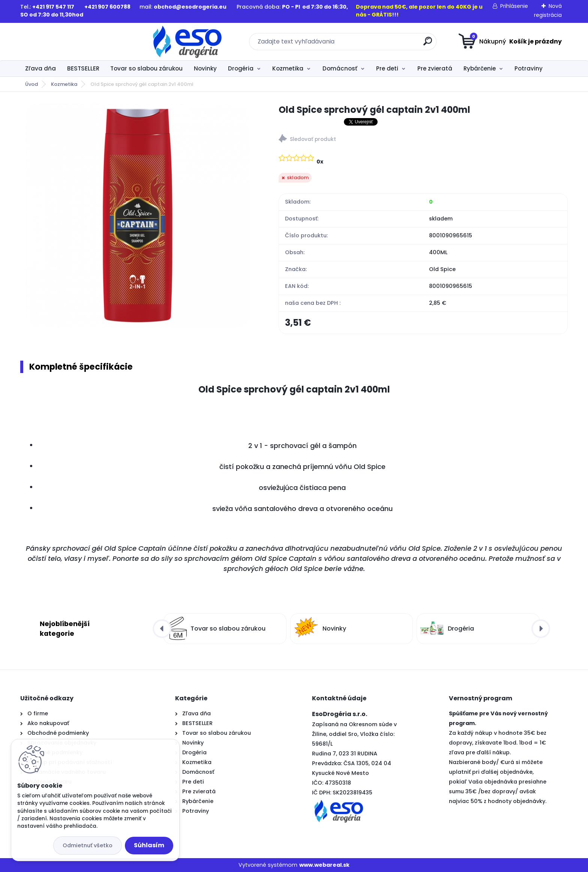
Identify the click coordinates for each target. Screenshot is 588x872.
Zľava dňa (40, 68)
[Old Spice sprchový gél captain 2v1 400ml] (138, 216)
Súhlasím (149, 845)
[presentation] (162, 629)
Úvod (31, 84)
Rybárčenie (480, 68)
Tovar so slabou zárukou (146, 68)
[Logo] (66, 42)
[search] (367, 44)
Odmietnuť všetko (88, 845)
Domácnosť (340, 68)
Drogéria (241, 68)
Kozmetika (288, 68)
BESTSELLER (83, 68)
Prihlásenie (514, 6)
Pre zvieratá (435, 68)
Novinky (205, 68)
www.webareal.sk (324, 865)
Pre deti (387, 68)
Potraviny (529, 68)
